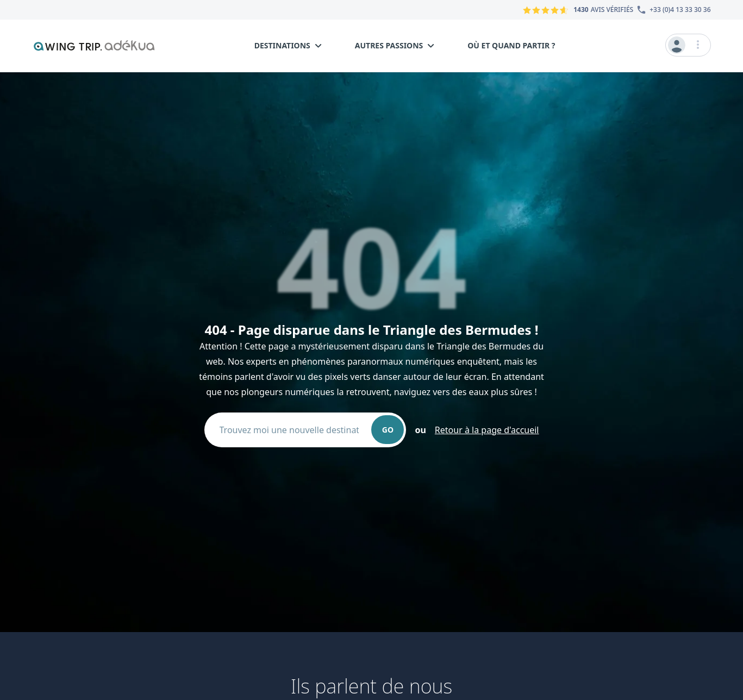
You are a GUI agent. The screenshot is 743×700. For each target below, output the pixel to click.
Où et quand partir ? (511, 45)
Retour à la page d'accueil (487, 430)
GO (388, 430)
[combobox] (294, 430)
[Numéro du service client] (672, 10)
